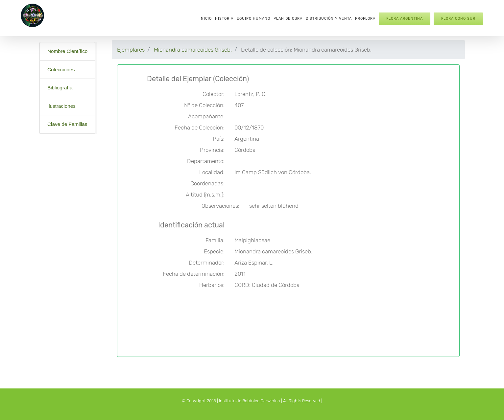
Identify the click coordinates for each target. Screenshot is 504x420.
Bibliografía (60, 88)
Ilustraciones (61, 106)
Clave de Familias (67, 124)
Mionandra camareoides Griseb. (193, 50)
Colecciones (61, 70)
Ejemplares (131, 50)
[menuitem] (206, 18)
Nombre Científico (67, 51)
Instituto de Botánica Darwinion (250, 401)
